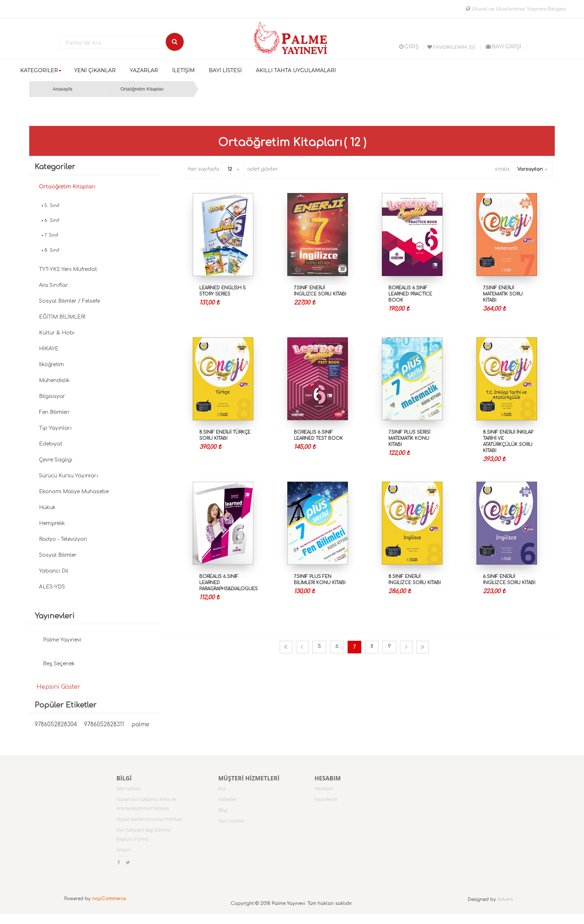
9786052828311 (104, 725)
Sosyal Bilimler (58, 555)
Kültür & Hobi (57, 333)
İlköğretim (51, 365)
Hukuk (47, 507)
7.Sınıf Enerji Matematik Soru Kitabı (503, 294)
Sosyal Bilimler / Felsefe (69, 301)
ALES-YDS (52, 587)
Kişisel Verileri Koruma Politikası (149, 819)
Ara (222, 788)
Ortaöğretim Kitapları (142, 89)
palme (140, 725)
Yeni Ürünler (231, 821)
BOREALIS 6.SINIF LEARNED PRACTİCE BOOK (410, 294)
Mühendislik (54, 380)
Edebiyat (51, 444)
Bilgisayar (52, 396)
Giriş (409, 47)
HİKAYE (49, 349)
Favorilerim (326, 799)
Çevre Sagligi (56, 460)
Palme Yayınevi (62, 640)
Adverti (505, 899)
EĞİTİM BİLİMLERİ (62, 317)
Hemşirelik (52, 523)
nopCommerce (109, 899)
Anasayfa (62, 89)
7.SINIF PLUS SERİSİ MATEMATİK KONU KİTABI (409, 438)
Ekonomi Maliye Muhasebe (74, 492)
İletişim (124, 850)
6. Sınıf (52, 220)
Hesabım (324, 788)
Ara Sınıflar (53, 285)
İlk (286, 647)
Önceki (302, 647)
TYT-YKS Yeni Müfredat (68, 269)
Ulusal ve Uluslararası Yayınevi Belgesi (516, 9)
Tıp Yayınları (55, 428)
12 (230, 169)
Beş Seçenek (59, 664)
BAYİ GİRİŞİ (504, 47)
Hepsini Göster (58, 687)
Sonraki (406, 647)
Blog (223, 810)
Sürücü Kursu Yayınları (68, 476)
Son (422, 647)
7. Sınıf (51, 235)
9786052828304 (56, 725)
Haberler (227, 799)
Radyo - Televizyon (63, 539)
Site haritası (128, 788)
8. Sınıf (52, 250)
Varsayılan (530, 169)
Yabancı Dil (54, 571)
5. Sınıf (52, 206)
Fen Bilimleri (54, 412)
